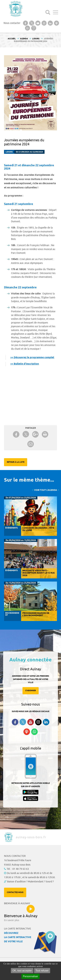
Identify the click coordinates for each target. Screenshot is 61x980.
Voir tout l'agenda (46, 490)
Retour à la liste (16, 462)
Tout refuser (42, 971)
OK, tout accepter (22, 971)
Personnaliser (31, 976)
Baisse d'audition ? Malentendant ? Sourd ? (30, 882)
